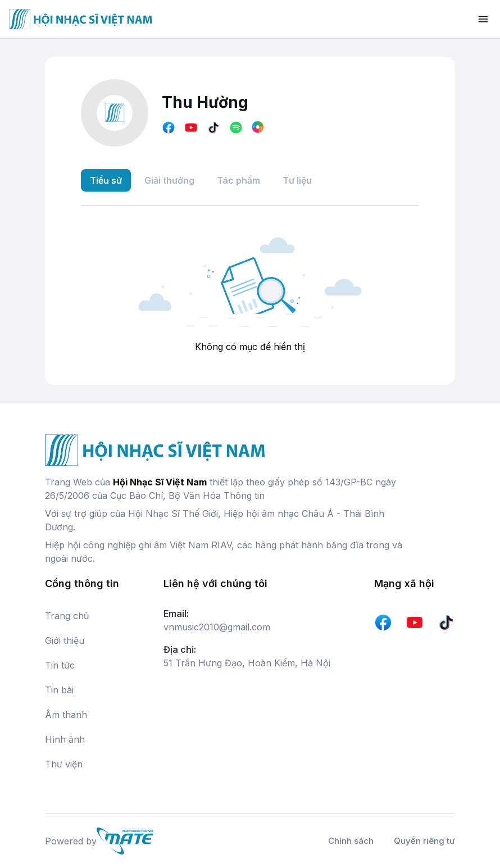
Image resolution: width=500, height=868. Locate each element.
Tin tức (60, 665)
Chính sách (351, 841)
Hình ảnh (65, 739)
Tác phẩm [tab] (238, 180)
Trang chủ (67, 616)
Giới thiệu (65, 640)
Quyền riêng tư (424, 841)
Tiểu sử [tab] (106, 180)
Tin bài (59, 690)
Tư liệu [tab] (297, 180)
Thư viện (64, 764)
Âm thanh (66, 715)
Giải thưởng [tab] (169, 180)
